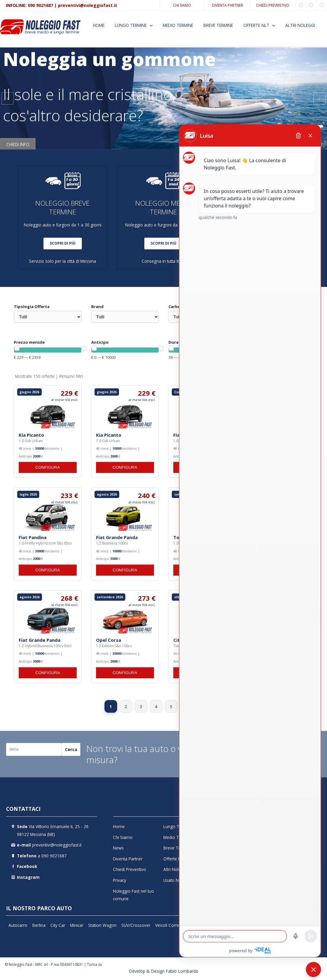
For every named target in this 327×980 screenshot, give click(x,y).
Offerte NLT (256, 25)
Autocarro (18, 925)
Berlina (39, 925)
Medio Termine (178, 25)
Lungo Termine (131, 25)
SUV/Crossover (136, 925)
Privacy (120, 880)
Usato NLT (173, 880)
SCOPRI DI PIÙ (63, 243)
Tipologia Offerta (32, 307)
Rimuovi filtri (71, 376)
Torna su (95, 964)
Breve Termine (218, 25)
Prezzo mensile (29, 342)
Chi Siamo (182, 5)
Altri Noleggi (300, 25)
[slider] (17, 348)
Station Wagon (102, 925)
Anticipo (100, 342)
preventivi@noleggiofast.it (88, 5)
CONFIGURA (48, 467)
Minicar (77, 925)
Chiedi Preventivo (273, 5)
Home (99, 25)
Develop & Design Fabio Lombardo (164, 971)
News (118, 848)
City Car (58, 925)
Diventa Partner (228, 5)
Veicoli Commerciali (174, 925)
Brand (97, 307)
